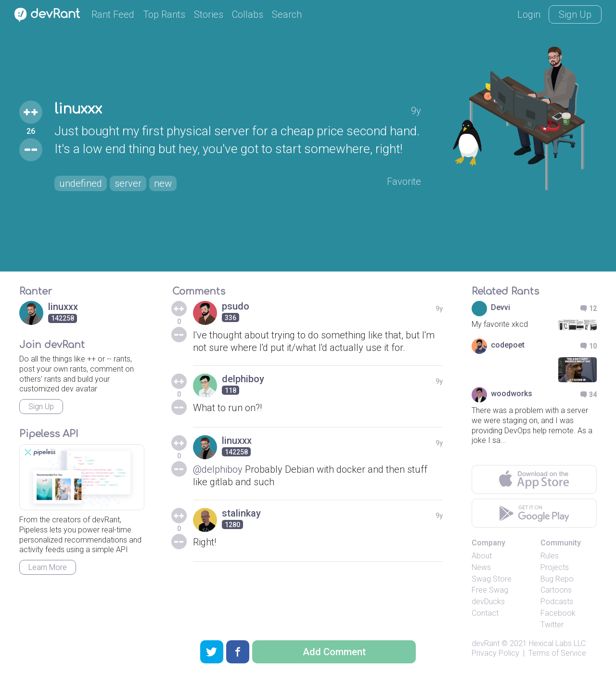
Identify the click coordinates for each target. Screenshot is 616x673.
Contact (485, 613)
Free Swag (490, 590)
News (481, 567)
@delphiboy (218, 469)
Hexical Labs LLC (557, 643)
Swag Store (492, 579)
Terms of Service (557, 653)
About (482, 556)
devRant (486, 643)
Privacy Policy (495, 653)
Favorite (404, 181)
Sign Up (575, 14)
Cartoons (556, 590)
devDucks (488, 602)
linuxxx (78, 109)
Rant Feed (113, 14)
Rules (550, 556)
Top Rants (164, 14)
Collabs (248, 14)
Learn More (48, 567)
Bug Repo (557, 579)
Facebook (558, 613)
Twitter (552, 625)
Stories (209, 14)
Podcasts (557, 602)
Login (529, 14)
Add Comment (334, 652)
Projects (555, 567)
